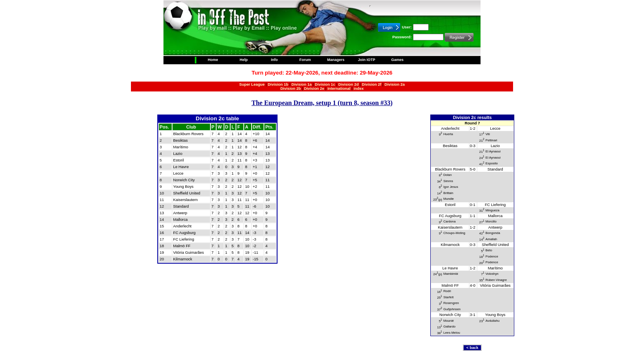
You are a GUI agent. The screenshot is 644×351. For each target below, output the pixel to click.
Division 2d (348, 84)
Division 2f (372, 84)
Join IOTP (366, 60)
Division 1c (325, 84)
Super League (252, 84)
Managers (336, 60)
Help (244, 60)
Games (397, 60)
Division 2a (395, 84)
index (359, 89)
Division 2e (314, 89)
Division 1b (278, 84)
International (339, 89)
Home (213, 60)
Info (274, 60)
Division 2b (291, 89)
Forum (305, 60)
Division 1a (302, 84)
